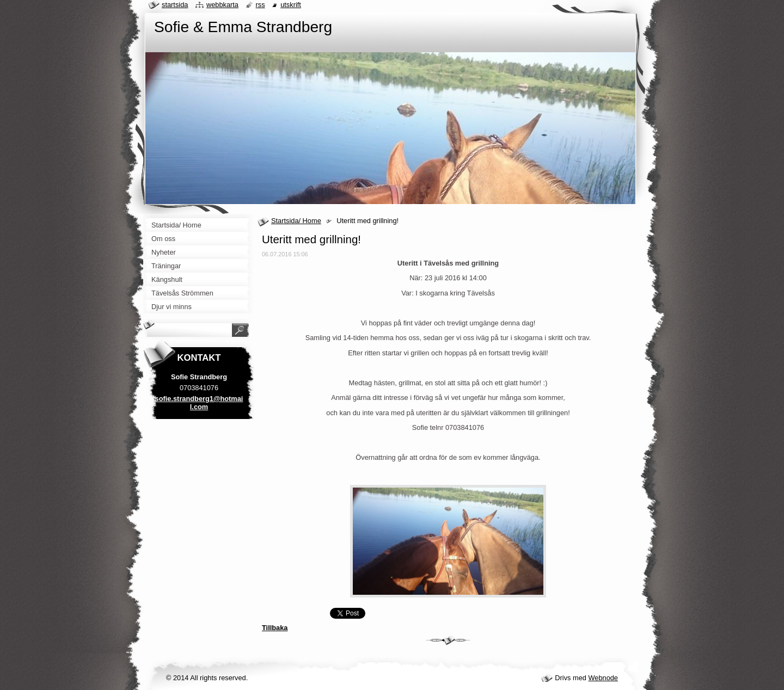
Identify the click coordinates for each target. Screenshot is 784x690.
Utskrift (291, 5)
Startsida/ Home (296, 221)
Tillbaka (275, 628)
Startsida (175, 5)
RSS (261, 5)
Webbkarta (222, 5)
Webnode (603, 678)
